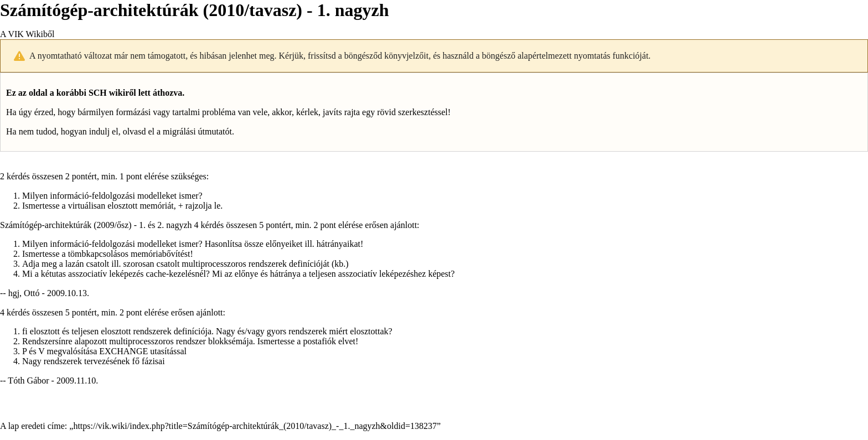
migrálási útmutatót (197, 131)
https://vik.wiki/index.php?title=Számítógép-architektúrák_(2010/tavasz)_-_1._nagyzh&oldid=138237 (255, 426)
